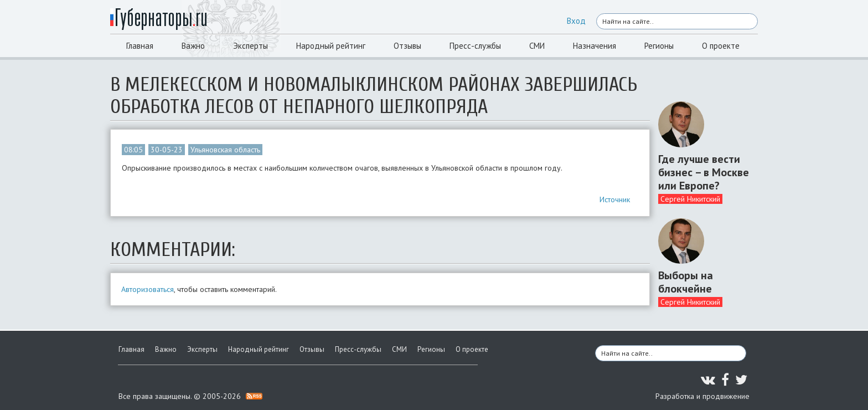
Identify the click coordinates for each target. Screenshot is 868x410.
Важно (193, 46)
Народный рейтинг (331, 46)
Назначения (595, 46)
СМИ (537, 46)
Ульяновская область (225, 150)
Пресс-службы (475, 46)
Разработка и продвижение (702, 396)
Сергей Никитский (690, 199)
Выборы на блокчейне (686, 282)
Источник (615, 199)
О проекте (721, 46)
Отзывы (407, 46)
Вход (576, 21)
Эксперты (250, 46)
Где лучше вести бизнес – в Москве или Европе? (704, 172)
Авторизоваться (148, 289)
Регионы (659, 46)
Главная (140, 46)
